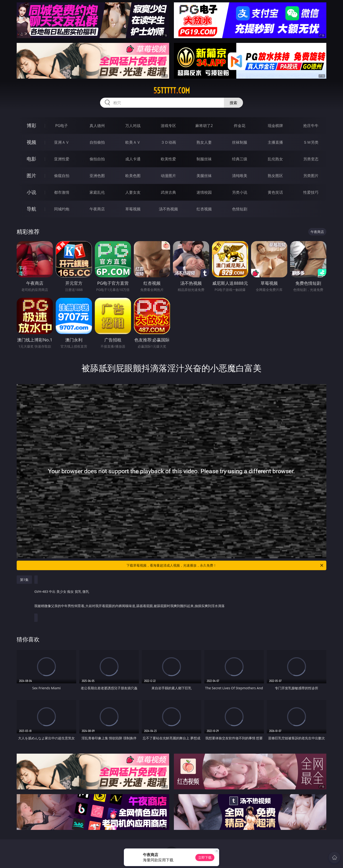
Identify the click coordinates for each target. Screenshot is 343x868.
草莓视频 (133, 209)
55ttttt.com (172, 91)
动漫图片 (168, 176)
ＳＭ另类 (311, 142)
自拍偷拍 (97, 142)
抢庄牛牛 (311, 126)
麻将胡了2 (204, 126)
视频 (31, 142)
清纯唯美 (240, 176)
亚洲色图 (97, 176)
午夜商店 (97, 209)
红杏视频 (204, 209)
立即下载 (205, 857)
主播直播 (275, 142)
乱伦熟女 (275, 159)
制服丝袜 (204, 159)
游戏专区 (168, 126)
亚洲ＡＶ (62, 142)
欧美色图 (133, 176)
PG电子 (62, 126)
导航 (31, 209)
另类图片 (311, 176)
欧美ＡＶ (133, 142)
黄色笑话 (275, 192)
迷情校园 (204, 192)
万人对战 (133, 126)
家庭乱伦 (97, 192)
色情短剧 (240, 209)
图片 (31, 175)
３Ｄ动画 (168, 142)
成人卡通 (133, 159)
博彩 (31, 125)
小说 (31, 192)
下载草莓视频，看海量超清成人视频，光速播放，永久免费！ (225, 565)
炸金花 (240, 126)
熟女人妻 (204, 142)
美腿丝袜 (204, 176)
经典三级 (240, 159)
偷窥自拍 (62, 176)
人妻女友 (133, 192)
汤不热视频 (168, 209)
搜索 (233, 103)
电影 (31, 159)
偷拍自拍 (97, 159)
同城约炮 (62, 209)
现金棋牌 (275, 126)
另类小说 (240, 192)
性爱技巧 (311, 192)
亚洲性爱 (62, 159)
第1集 (24, 580)
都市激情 (62, 192)
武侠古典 (168, 192)
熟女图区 (275, 176)
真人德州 (97, 126)
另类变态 (311, 159)
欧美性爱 (168, 159)
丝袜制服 (240, 142)
